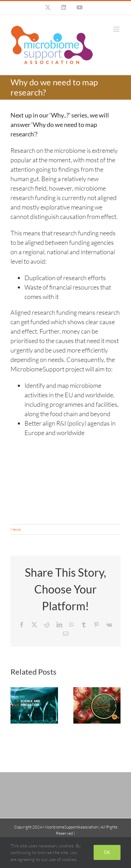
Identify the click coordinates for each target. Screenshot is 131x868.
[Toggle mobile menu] (117, 29)
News (16, 529)
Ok (107, 852)
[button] (16, 705)
